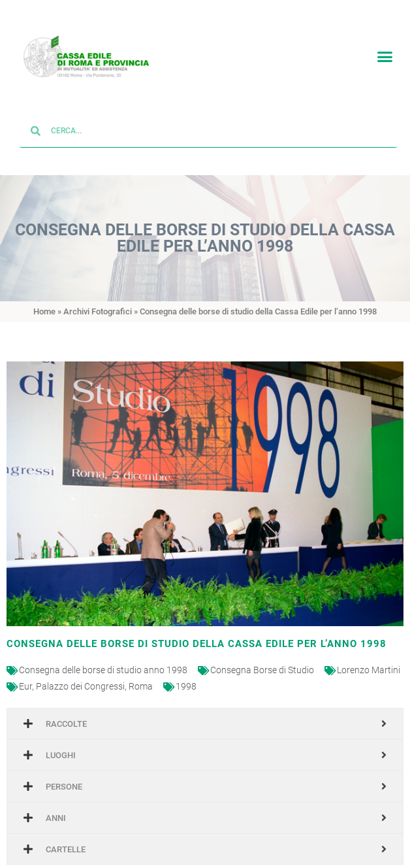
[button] (385, 55)
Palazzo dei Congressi (80, 677)
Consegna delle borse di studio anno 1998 (103, 661)
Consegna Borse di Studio (262, 661)
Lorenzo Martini (369, 661)
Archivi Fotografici (98, 302)
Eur (25, 677)
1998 (186, 677)
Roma (141, 677)
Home (44, 302)
